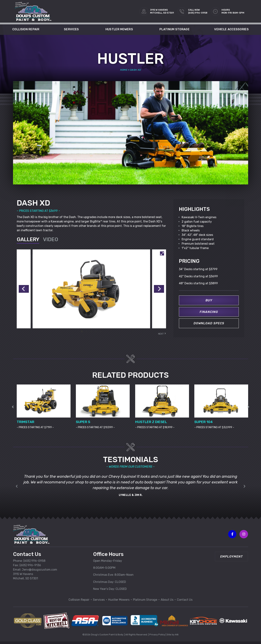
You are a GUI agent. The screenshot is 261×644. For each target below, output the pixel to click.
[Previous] (24, 289)
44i (177, 637)
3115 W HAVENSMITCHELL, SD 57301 (162, 11)
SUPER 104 (204, 424)
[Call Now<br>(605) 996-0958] (182, 11)
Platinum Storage (174, 29)
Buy (209, 300)
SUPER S (83, 424)
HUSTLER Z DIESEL (151, 424)
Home (124, 70)
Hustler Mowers (120, 29)
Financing (209, 312)
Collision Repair (26, 29)
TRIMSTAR (26, 424)
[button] (248, 409)
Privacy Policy (157, 637)
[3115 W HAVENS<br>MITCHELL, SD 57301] (144, 11)
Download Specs (209, 324)
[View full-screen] (162, 253)
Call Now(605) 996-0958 (198, 11)
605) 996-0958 (35, 563)
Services (72, 29)
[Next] (159, 289)
